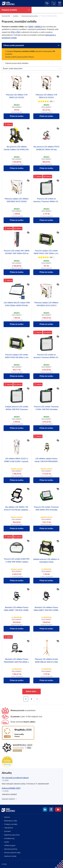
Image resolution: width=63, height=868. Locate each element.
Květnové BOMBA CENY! (11, 788)
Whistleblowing (9, 838)
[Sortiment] (19, 722)
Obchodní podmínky (11, 849)
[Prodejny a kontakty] (22, 717)
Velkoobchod (9, 828)
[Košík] (54, 3)
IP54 (13, 32)
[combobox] (3, 69)
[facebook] (51, 810)
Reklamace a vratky (11, 821)
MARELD (39, 27)
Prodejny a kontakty (11, 824)
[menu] (60, 4)
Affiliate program (10, 845)
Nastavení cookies (10, 856)
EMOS (31, 27)
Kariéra (7, 842)
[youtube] (58, 810)
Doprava (7, 817)
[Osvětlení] (16, 16)
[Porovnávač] (47, 3)
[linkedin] (45, 810)
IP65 (18, 32)
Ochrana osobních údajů (12, 853)
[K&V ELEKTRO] (8, 3)
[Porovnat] (28, 77)
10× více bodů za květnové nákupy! (15, 778)
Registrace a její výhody (12, 835)
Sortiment (7, 831)
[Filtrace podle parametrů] (31, 45)
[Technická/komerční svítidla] (30, 16)
